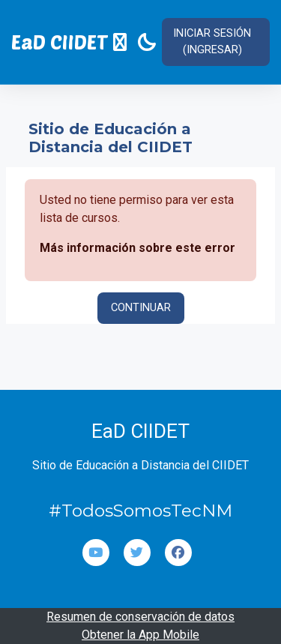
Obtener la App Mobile (140, 635)
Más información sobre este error (138, 248)
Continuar (141, 307)
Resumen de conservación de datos (140, 617)
